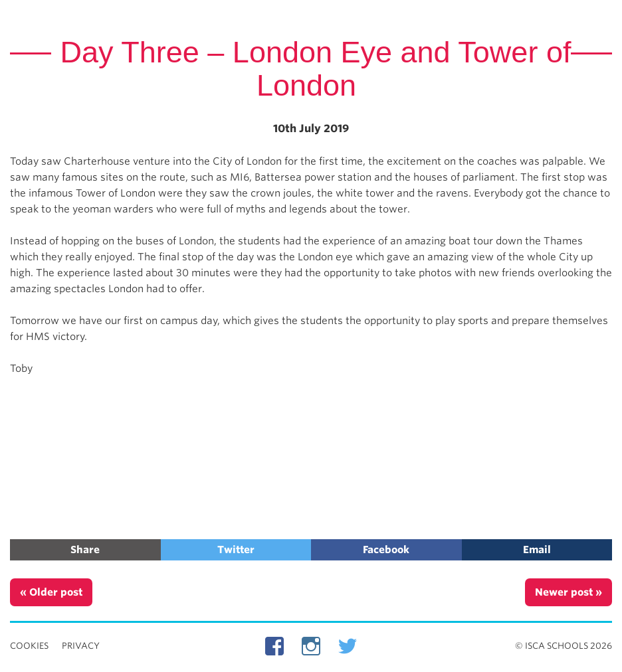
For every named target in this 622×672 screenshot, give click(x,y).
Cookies (29, 646)
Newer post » (569, 592)
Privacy (81, 646)
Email (537, 550)
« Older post (51, 592)
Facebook (386, 550)
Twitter (236, 550)
